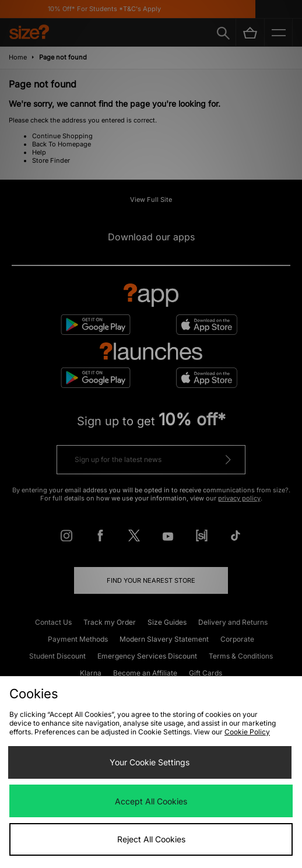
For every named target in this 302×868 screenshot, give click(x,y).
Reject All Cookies (151, 839)
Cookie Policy (247, 732)
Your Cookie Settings (150, 762)
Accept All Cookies (151, 801)
